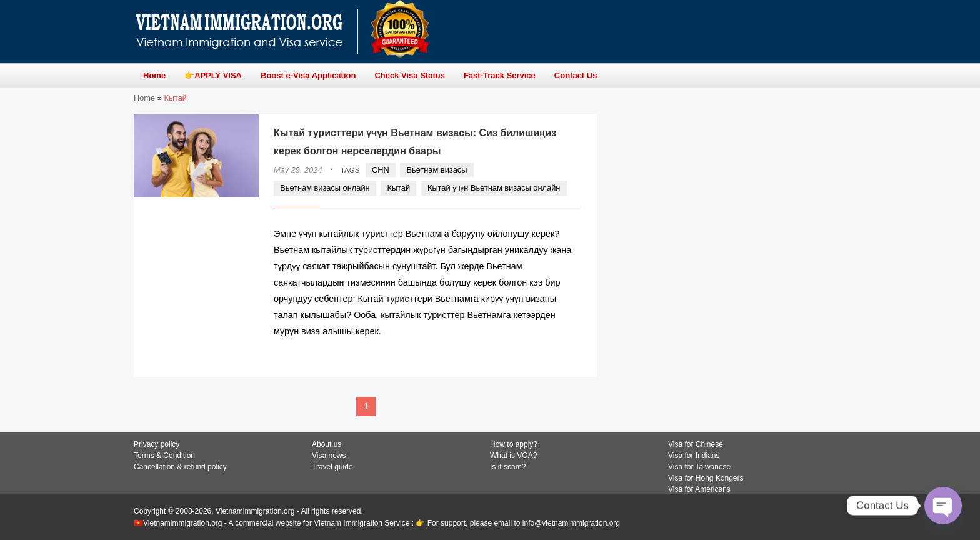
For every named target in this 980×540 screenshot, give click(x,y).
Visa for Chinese (696, 444)
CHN (381, 170)
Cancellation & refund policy (180, 467)
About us (327, 444)
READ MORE (544, 355)
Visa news (329, 456)
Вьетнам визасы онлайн (325, 188)
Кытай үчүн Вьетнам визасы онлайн (494, 188)
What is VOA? (513, 456)
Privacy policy (157, 444)
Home (144, 98)
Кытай (398, 188)
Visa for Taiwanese (699, 467)
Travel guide (332, 467)
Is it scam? (508, 467)
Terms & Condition (164, 456)
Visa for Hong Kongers (706, 478)
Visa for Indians (694, 456)
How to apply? (514, 444)
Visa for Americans (699, 489)
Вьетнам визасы (437, 170)
